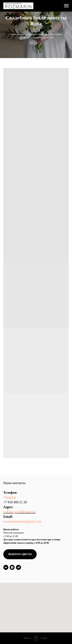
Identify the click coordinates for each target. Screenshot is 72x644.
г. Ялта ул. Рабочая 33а (19, 512)
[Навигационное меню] (66, 6)
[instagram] (12, 567)
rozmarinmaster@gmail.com (22, 521)
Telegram (10, 497)
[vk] (6, 567)
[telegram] (18, 567)
